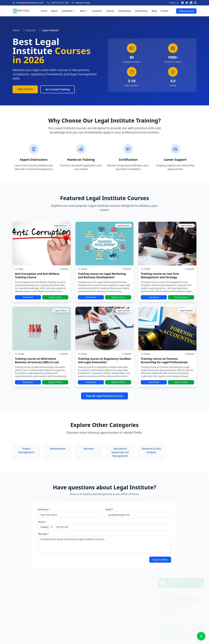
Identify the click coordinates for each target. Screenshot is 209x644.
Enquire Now (160, 560)
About (54, 11)
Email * (109, 509)
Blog (154, 11)
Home (44, 11)
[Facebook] (183, 3)
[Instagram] (195, 3)
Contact (165, 11)
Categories (69, 11)
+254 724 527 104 (60, 3)
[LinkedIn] (191, 3)
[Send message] (200, 626)
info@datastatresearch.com (30, 3)
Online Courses (186, 11)
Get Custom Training (57, 89)
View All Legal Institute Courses (104, 396)
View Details (28, 297)
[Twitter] (187, 3)
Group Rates (125, 11)
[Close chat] (201, 579)
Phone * (42, 522)
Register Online (55, 297)
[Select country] (45, 527)
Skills (84, 11)
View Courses (25, 89)
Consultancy (141, 11)
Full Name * (44, 509)
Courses (110, 11)
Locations (97, 11)
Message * (43, 534)
